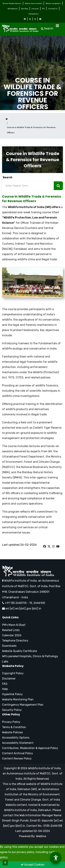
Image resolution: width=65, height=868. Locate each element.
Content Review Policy (17, 758)
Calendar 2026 (12, 635)
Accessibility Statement (18, 743)
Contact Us (53, 9)
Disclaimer (9, 679)
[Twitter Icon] (30, 19)
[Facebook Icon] (25, 19)
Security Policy (12, 710)
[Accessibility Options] (56, 858)
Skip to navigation (53, 3)
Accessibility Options (16, 738)
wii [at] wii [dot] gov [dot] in (23, 608)
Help (5, 689)
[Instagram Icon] (35, 19)
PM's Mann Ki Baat (14, 625)
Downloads (9, 646)
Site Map (25, 9)
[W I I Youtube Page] (58, 547)
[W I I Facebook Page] (45, 547)
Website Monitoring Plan (18, 699)
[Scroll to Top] (5, 863)
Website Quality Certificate (19, 651)
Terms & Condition (14, 727)
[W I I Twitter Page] (49, 547)
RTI (43, 9)
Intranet (35, 9)
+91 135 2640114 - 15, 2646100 (24, 603)
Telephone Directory (15, 641)
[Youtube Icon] (40, 19)
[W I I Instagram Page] (53, 547)
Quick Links (10, 617)
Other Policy (11, 715)
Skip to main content (33, 3)
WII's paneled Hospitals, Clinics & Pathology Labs (30, 659)
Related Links (11, 630)
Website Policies (12, 732)
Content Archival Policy (18, 753)
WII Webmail (13, 9)
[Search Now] (58, 186)
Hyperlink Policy (12, 694)
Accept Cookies (33, 865)
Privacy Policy (11, 722)
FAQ (5, 684)
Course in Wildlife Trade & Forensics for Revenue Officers (33, 94)
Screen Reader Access (12, 3)
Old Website (33, 14)
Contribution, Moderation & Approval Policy (30, 748)
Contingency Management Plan (23, 705)
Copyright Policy (13, 673)
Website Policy (13, 666)
